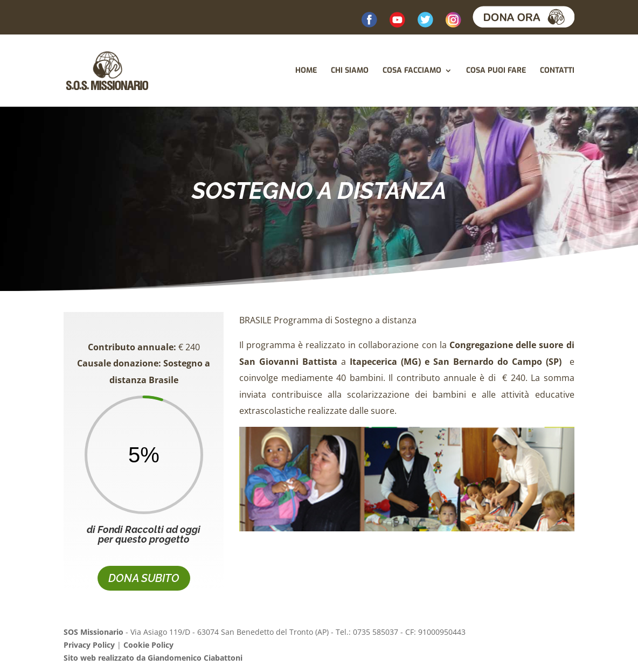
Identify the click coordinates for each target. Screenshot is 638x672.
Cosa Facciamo (412, 71)
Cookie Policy (148, 645)
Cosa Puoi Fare (496, 71)
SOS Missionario (93, 632)
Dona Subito (144, 578)
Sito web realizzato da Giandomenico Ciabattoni (153, 658)
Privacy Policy (89, 645)
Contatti (557, 71)
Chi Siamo (350, 71)
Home (306, 71)
